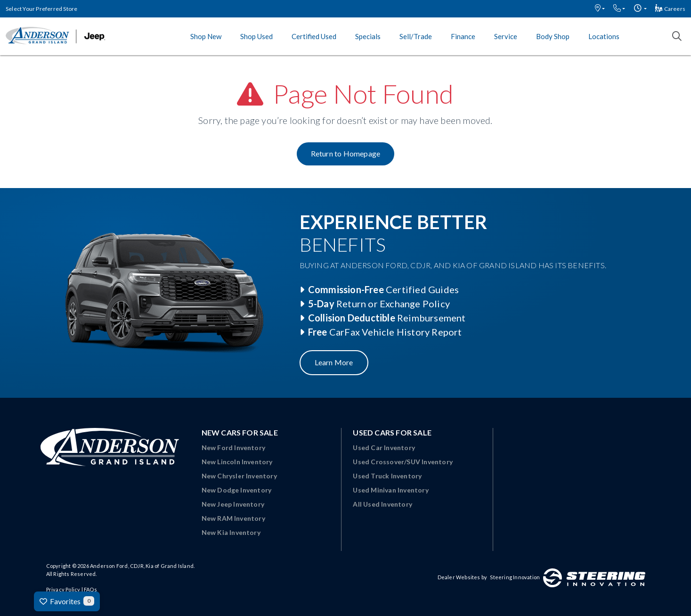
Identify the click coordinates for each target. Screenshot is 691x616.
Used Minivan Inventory (390, 490)
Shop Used (256, 36)
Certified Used (314, 36)
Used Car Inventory (384, 448)
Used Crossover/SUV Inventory (403, 462)
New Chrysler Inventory (239, 476)
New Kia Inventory (231, 532)
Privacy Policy (63, 589)
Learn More (334, 362)
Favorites (67, 601)
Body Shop (553, 36)
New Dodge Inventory (237, 490)
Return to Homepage (346, 153)
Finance (463, 36)
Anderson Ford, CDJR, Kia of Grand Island (142, 566)
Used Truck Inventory (387, 476)
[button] (600, 9)
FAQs (90, 589)
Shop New (206, 36)
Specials (368, 36)
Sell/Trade (416, 36)
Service (506, 36)
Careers (670, 9)
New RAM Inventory (233, 518)
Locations (604, 36)
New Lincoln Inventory (237, 462)
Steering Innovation (515, 577)
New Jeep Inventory (233, 504)
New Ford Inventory (234, 448)
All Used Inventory (382, 504)
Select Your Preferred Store (41, 9)
